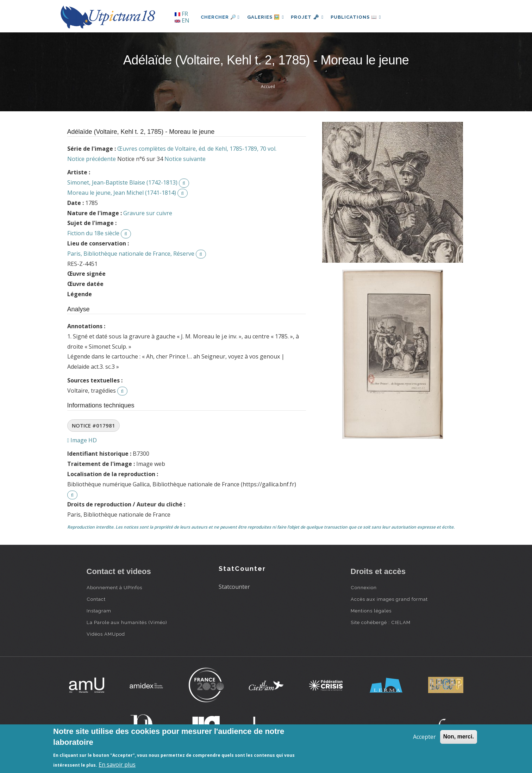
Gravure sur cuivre (148, 213)
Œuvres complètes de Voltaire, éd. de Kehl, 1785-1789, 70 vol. (197, 149)
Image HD (82, 440)
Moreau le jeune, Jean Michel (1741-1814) (122, 193)
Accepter (424, 737)
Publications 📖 (360, 17)
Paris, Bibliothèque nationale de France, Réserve (131, 254)
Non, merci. (459, 737)
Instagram (99, 611)
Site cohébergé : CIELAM (381, 622)
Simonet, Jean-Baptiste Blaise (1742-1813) (122, 182)
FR (181, 14)
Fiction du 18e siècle (93, 233)
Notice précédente (92, 159)
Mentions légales (371, 611)
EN (182, 20)
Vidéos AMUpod (106, 634)
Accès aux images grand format (389, 599)
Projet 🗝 (310, 17)
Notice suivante (185, 159)
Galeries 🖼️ (266, 17)
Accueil (268, 86)
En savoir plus (117, 765)
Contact (96, 599)
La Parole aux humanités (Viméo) (127, 622)
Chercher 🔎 (220, 17)
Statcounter (234, 587)
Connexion (364, 587)
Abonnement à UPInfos (114, 587)
